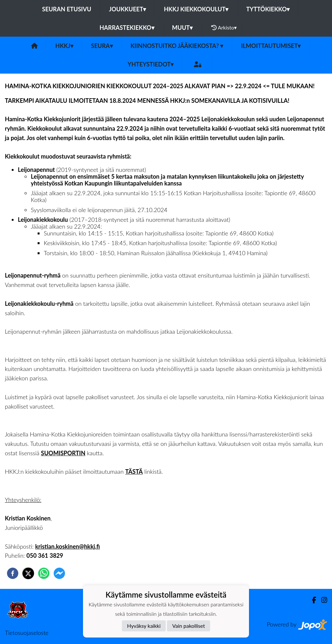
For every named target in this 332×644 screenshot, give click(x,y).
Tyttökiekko (268, 9)
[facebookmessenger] (59, 573)
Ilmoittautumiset (271, 46)
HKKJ (64, 46)
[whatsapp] (44, 573)
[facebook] (13, 573)
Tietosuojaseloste (27, 633)
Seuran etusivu (67, 9)
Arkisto (224, 28)
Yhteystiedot (151, 64)
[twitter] (28, 573)
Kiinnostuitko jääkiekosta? (177, 46)
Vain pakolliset (189, 626)
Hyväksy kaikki (144, 626)
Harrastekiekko (127, 28)
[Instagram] (322, 600)
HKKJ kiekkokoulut (196, 9)
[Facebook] (311, 600)
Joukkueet (127, 9)
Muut (183, 28)
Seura (102, 46)
